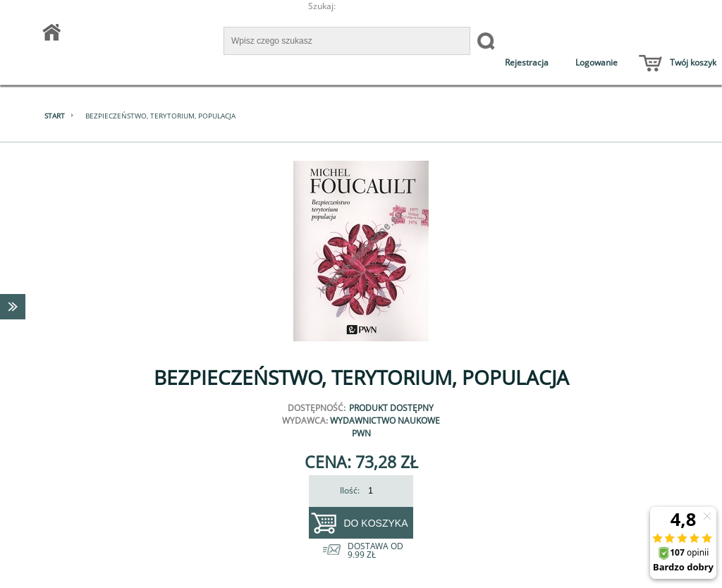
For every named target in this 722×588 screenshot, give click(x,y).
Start (55, 116)
